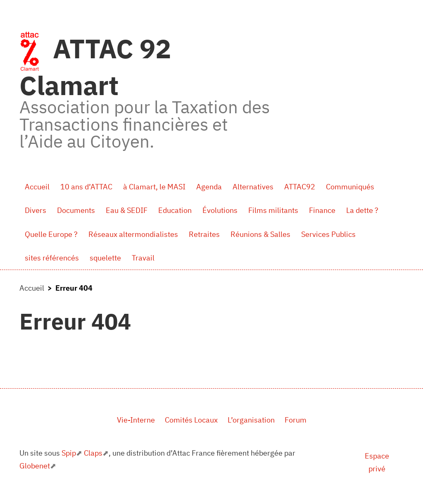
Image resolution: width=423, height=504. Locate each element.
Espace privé (377, 462)
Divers (36, 210)
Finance (322, 210)
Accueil (37, 187)
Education (175, 210)
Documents (76, 210)
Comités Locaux (191, 420)
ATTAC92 (300, 187)
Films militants (273, 210)
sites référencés (52, 258)
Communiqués (350, 187)
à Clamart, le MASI (154, 187)
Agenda (209, 187)
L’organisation (251, 420)
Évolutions (220, 210)
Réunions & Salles (260, 234)
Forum (296, 420)
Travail (143, 258)
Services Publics (328, 234)
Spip (69, 453)
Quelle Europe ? (51, 234)
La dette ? (362, 210)
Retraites (204, 234)
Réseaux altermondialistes (133, 234)
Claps (93, 453)
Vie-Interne (136, 420)
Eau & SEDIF (127, 210)
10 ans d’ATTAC (86, 187)
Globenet (35, 466)
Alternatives (253, 187)
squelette (105, 258)
